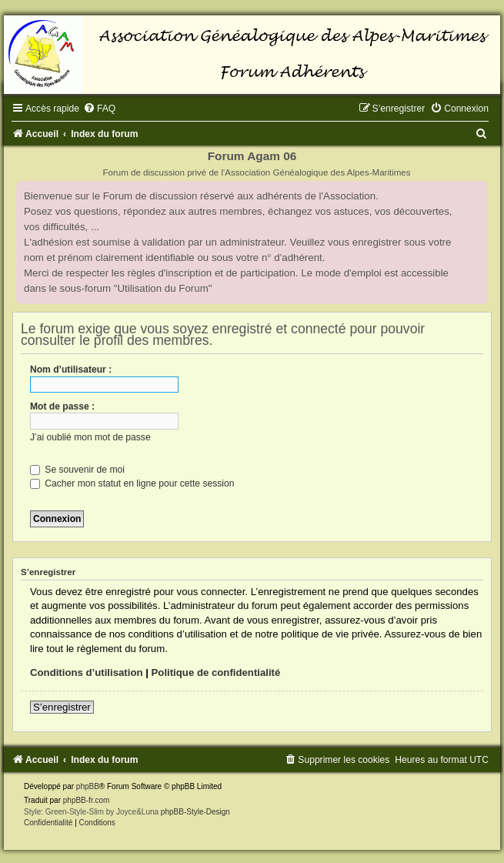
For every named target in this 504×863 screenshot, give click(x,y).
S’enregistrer (62, 707)
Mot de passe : (62, 406)
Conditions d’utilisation (87, 672)
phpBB (88, 786)
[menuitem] (99, 109)
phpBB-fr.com (87, 800)
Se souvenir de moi (77, 470)
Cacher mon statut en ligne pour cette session (132, 483)
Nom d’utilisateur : (71, 370)
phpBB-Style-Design (195, 812)
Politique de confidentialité (216, 672)
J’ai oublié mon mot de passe (90, 437)
